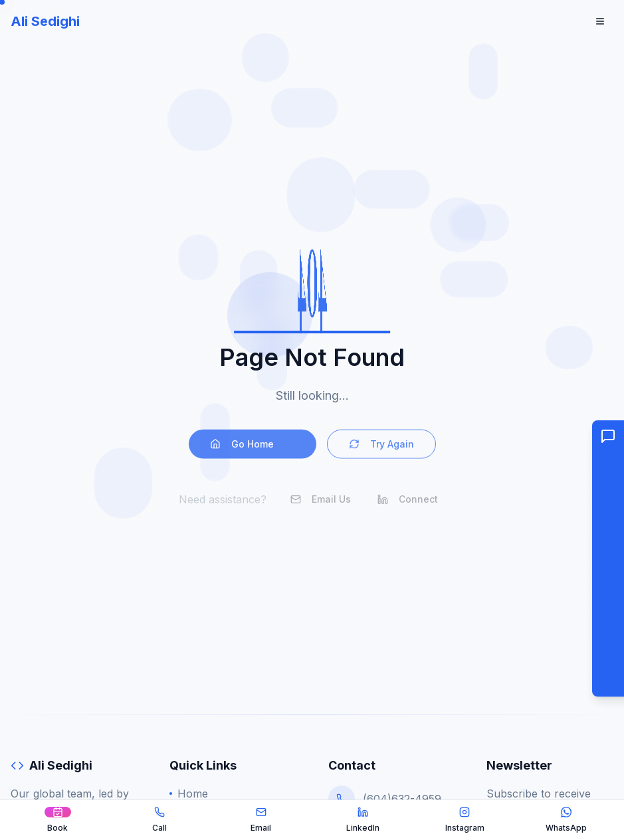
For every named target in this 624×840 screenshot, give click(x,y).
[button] (608, 558)
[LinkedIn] (363, 820)
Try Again (381, 449)
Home (189, 794)
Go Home (253, 449)
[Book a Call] (57, 820)
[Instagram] (465, 820)
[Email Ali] (261, 820)
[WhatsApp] (567, 820)
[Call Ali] (159, 820)
